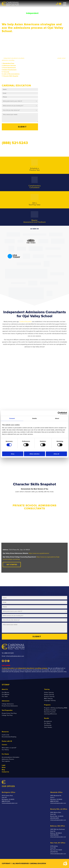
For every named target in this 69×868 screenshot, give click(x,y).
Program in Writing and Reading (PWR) (56, 708)
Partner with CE (7, 741)
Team (60, 4)
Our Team (5, 696)
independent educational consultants (14, 58)
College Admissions (8, 704)
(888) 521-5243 (9, 653)
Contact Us (5, 772)
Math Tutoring (48, 698)
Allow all (56, 454)
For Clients (5, 754)
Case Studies (48, 727)
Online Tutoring (49, 692)
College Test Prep (7, 715)
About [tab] (57, 418)
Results (47, 718)
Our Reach (47, 723)
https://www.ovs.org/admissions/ (39, 553)
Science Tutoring (49, 696)
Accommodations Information (11, 757)
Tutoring (47, 689)
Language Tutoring (50, 700)
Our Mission (5, 692)
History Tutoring (49, 694)
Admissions (6, 701)
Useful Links (6, 735)
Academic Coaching (50, 710)
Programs (47, 705)
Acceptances (48, 721)
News (4, 767)
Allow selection (34, 454)
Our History (5, 750)
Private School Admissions (10, 706)
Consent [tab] (12, 418)
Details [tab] (35, 418)
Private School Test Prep (9, 713)
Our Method (5, 694)
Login (4, 765)
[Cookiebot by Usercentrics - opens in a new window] (59, 413)
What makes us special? (9, 748)
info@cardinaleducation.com (15, 656)
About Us (5, 689)
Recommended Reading (9, 737)
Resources (5, 732)
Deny (13, 454)
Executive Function (50, 712)
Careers (4, 745)
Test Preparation (7, 710)
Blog (3, 770)
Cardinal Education (26, 322)
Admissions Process (8, 759)
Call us (6, 135)
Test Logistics (6, 761)
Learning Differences (51, 714)
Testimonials (48, 725)
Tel (57, 4)
